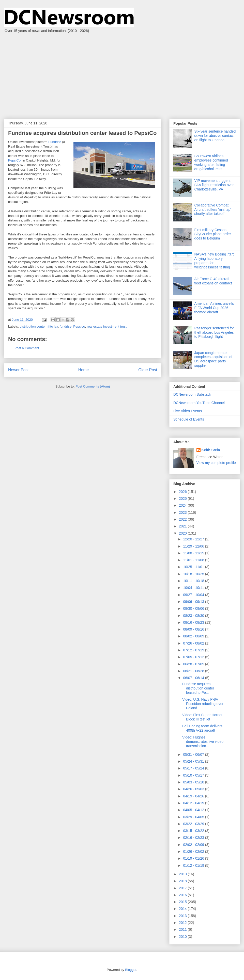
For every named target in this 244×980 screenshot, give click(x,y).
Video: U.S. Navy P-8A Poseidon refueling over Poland (203, 704)
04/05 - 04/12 (194, 810)
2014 (183, 909)
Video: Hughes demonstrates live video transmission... (203, 742)
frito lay (53, 326)
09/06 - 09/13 (194, 602)
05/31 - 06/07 (194, 754)
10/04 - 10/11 (194, 588)
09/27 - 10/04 (194, 595)
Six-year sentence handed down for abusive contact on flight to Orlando (215, 136)
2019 (183, 874)
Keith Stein (211, 450)
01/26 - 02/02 (194, 852)
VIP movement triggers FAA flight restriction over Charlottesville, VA (214, 185)
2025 (183, 499)
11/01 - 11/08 (194, 560)
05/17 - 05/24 (194, 768)
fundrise (66, 326)
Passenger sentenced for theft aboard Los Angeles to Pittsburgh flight (214, 332)
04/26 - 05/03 (194, 789)
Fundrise (55, 142)
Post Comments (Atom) (93, 386)
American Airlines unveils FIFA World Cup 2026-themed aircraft (214, 308)
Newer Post (18, 370)
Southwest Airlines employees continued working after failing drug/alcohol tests (211, 162)
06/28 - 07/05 (194, 664)
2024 (183, 505)
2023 (183, 512)
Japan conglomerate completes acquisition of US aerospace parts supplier (213, 359)
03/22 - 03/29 (194, 824)
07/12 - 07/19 (194, 650)
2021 (183, 526)
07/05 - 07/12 (194, 657)
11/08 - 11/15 (194, 553)
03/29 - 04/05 (194, 817)
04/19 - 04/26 (194, 796)
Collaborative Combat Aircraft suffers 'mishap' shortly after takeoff (213, 210)
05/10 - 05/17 (194, 775)
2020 (183, 533)
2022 (183, 519)
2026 (183, 492)
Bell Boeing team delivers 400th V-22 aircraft (202, 728)
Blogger (131, 970)
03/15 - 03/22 (194, 831)
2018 (183, 881)
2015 (183, 902)
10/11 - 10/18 (194, 581)
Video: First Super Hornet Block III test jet (202, 717)
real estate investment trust (107, 326)
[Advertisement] (122, 73)
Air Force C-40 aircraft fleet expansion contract (213, 281)
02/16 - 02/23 (194, 838)
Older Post (148, 370)
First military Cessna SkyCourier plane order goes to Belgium (213, 234)
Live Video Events (188, 411)
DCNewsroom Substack (192, 394)
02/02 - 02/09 (194, 845)
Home (84, 370)
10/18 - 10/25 (194, 574)
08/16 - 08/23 (194, 622)
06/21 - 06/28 (194, 671)
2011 (183, 929)
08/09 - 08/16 (194, 629)
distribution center (33, 326)
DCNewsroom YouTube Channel (199, 403)
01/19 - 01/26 (194, 858)
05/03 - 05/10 (194, 782)
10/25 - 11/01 (194, 567)
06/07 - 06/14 (194, 678)
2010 (183, 937)
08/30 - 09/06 (194, 608)
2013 (183, 916)
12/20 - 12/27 (194, 539)
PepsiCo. (15, 160)
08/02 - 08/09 (194, 636)
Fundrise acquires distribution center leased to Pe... (198, 688)
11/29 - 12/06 (194, 546)
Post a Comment (27, 348)
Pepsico (79, 326)
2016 (183, 895)
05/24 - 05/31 (194, 761)
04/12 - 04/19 (194, 803)
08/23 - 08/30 (194, 616)
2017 (183, 888)
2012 (183, 923)
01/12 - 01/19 (194, 865)
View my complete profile (216, 463)
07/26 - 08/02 (194, 643)
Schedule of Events (189, 419)
